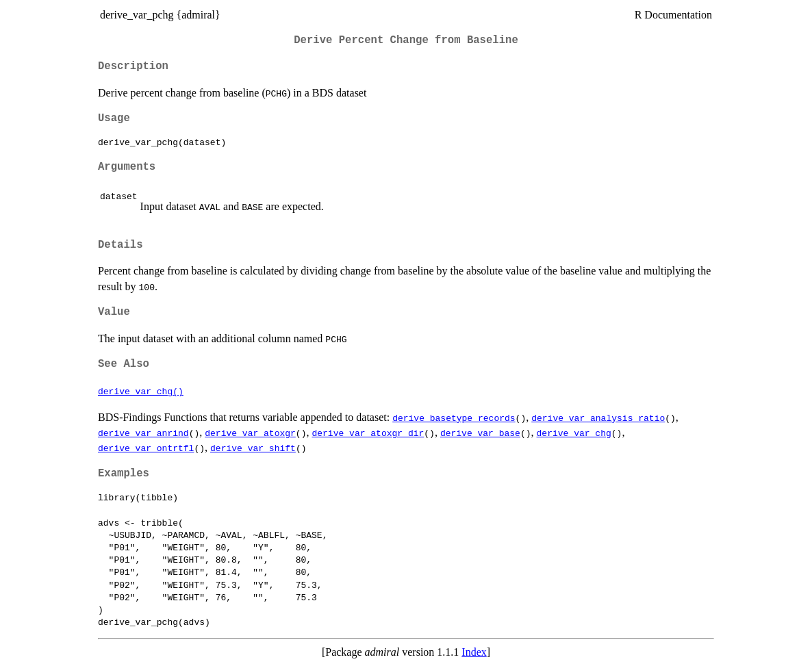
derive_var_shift (253, 448)
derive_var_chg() (141, 391)
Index (474, 652)
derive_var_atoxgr (250, 433)
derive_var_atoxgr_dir (368, 433)
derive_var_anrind (143, 433)
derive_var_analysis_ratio (598, 418)
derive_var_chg (573, 433)
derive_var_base (480, 433)
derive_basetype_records (454, 418)
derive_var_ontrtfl (146, 448)
